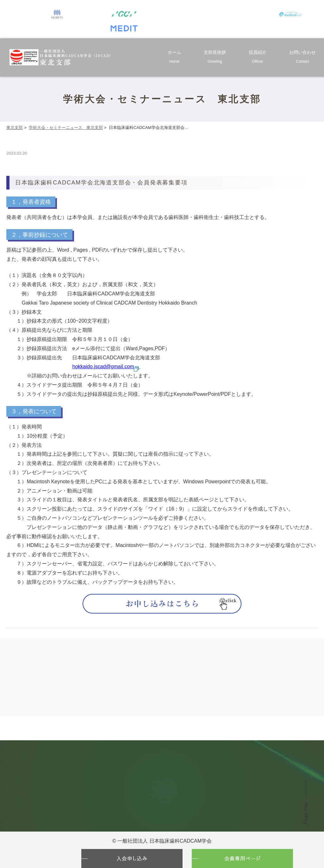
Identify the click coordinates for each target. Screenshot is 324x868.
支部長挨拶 (215, 58)
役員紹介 (258, 58)
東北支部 (15, 128)
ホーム (174, 58)
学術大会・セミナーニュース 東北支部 (66, 128)
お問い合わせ (302, 58)
